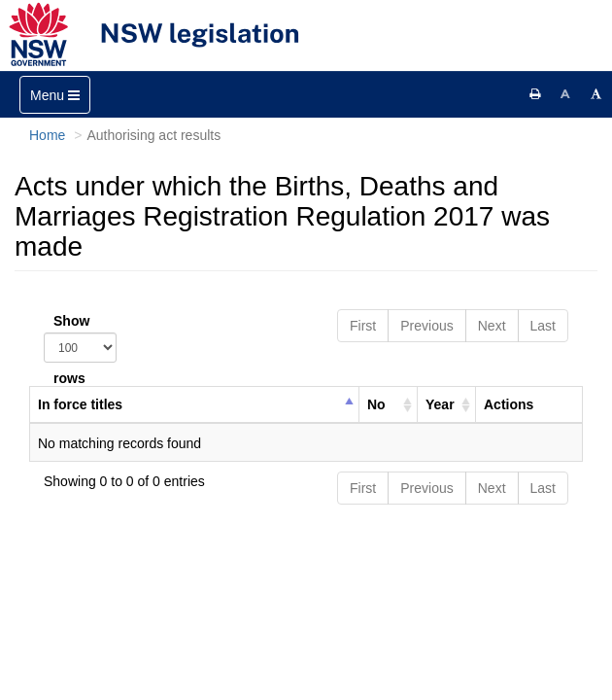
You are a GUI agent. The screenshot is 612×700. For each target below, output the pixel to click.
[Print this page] (535, 94)
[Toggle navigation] (55, 95)
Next (492, 326)
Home (47, 135)
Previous (426, 326)
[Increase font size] (596, 94)
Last (543, 326)
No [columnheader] (376, 404)
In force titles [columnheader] (80, 404)
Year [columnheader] (440, 404)
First (363, 326)
